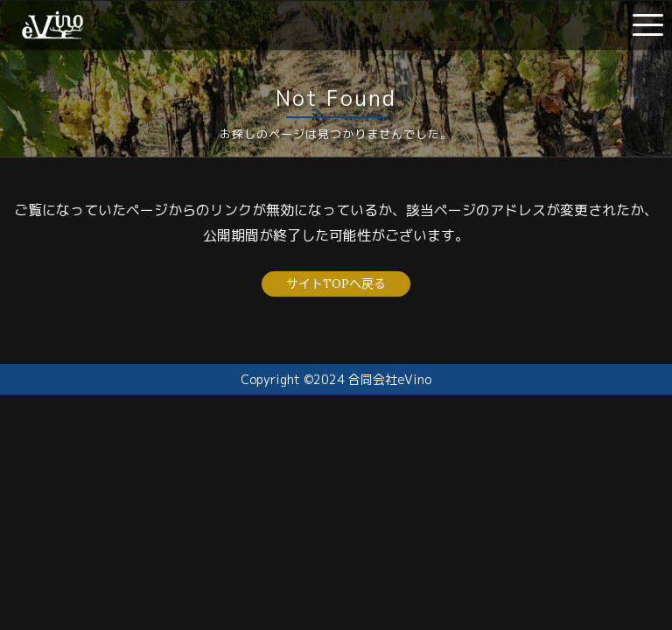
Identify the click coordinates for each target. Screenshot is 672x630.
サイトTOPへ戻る (336, 283)
